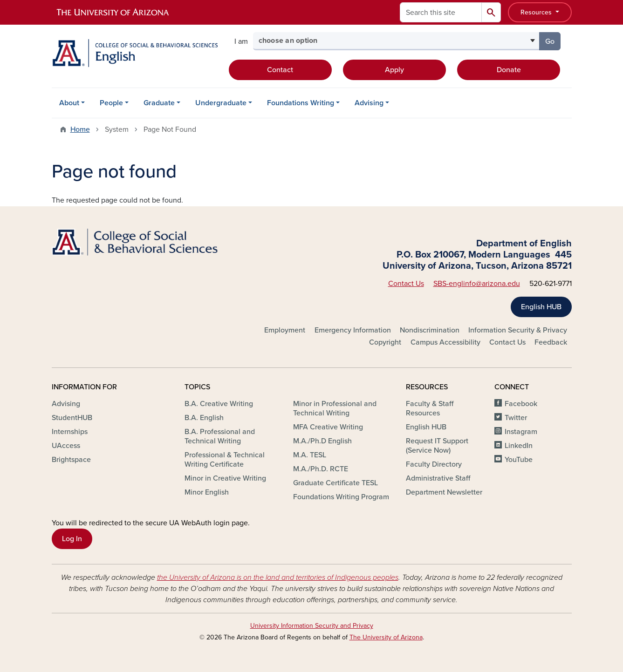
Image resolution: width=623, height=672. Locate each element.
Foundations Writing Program (341, 497)
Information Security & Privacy (518, 330)
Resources (537, 12)
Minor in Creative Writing (225, 478)
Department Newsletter (444, 492)
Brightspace (71, 460)
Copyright (385, 342)
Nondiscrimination (430, 330)
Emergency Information (353, 330)
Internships (70, 432)
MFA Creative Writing (328, 427)
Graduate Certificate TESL (335, 483)
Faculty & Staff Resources (430, 408)
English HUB (541, 307)
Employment (285, 330)
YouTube (519, 460)
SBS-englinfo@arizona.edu (477, 284)
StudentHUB (72, 418)
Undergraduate (221, 103)
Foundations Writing (301, 103)
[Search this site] (441, 12)
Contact (280, 70)
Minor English (207, 492)
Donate (509, 70)
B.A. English (204, 418)
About (69, 103)
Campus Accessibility (445, 342)
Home (80, 129)
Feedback (551, 342)
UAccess (66, 446)
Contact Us (406, 284)
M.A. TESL (310, 455)
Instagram (521, 432)
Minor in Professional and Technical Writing (335, 408)
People (111, 103)
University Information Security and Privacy (312, 626)
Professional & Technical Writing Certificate (225, 460)
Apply (394, 70)
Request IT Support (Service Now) (437, 446)
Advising (369, 103)
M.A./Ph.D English (322, 441)
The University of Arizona (386, 637)
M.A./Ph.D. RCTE (321, 469)
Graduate (159, 103)
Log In (72, 539)
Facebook (521, 404)
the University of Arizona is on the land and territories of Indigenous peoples (278, 577)
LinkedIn (519, 446)
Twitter (516, 418)
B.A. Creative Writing (219, 404)
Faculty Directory (434, 464)
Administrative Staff (438, 478)
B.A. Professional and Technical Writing (220, 436)
